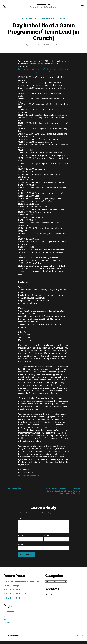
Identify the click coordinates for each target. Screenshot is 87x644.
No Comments (59, 45)
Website (21, 548)
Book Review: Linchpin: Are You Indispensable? (21, 585)
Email (47, 539)
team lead (62, 19)
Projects (7, 626)
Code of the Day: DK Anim (13, 593)
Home (6, 623)
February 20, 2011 (43, 45)
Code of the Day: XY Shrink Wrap (16, 597)
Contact (7, 620)
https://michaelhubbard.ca (30, 476)
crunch (24, 19)
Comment (22, 522)
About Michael (9, 615)
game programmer (49, 19)
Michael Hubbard (43, 4)
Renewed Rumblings (11, 589)
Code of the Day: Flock (12, 602)
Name (21, 539)
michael (30, 45)
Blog (5, 618)
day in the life (34, 19)
